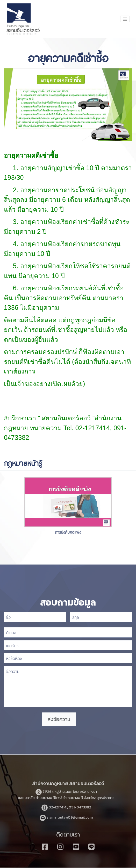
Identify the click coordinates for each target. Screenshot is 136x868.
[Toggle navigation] (125, 19)
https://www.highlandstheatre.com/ (67, 438)
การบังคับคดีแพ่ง (68, 532)
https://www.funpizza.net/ (40, 393)
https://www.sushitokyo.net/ (65, 177)
